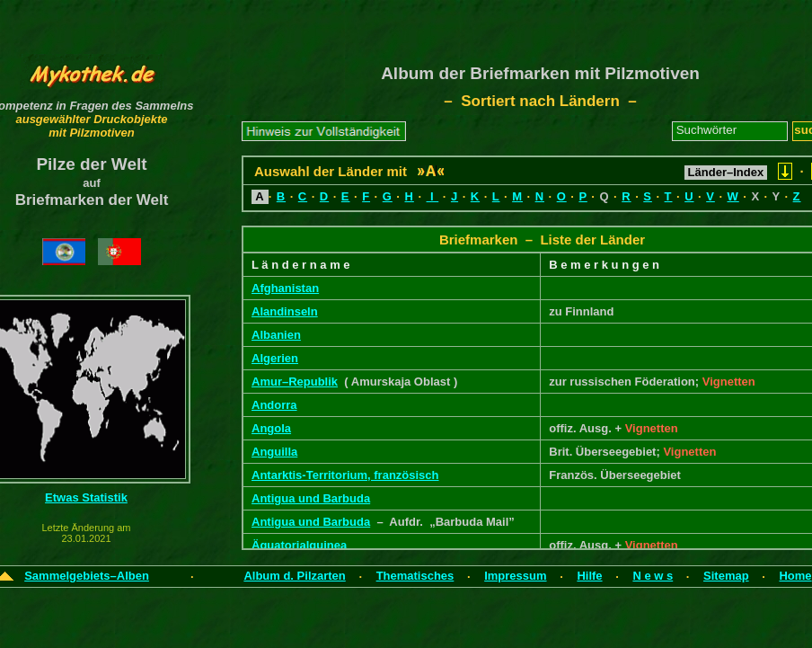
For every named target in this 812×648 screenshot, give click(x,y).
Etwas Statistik (86, 497)
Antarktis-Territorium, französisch (345, 475)
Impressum (515, 576)
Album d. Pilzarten (294, 576)
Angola (271, 428)
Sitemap (726, 576)
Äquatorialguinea (299, 545)
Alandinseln (285, 311)
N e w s (653, 576)
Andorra (274, 405)
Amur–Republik (295, 382)
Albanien (276, 335)
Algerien (275, 358)
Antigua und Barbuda (311, 498)
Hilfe (589, 576)
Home (795, 576)
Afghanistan (285, 288)
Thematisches (415, 576)
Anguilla (274, 452)
